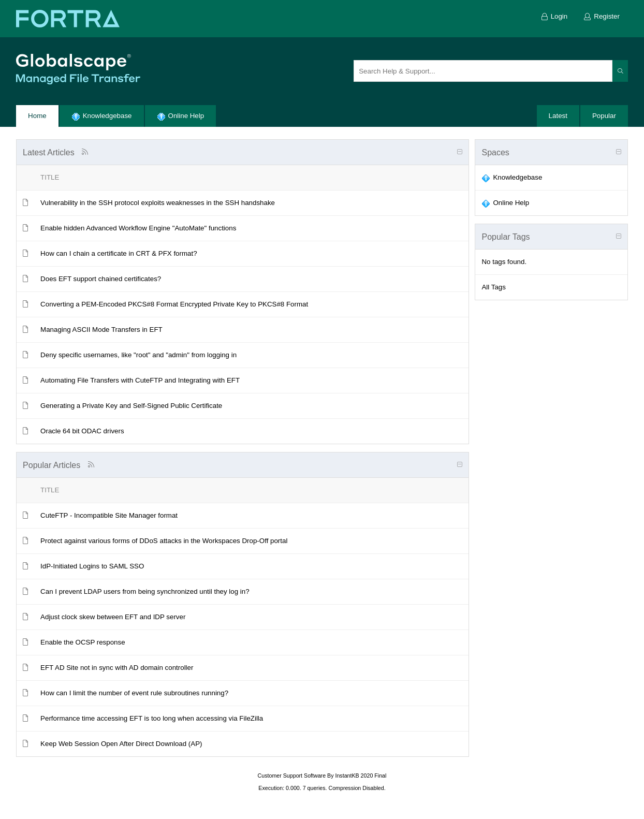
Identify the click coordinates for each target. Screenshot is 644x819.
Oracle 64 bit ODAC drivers (82, 431)
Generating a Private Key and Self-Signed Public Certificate (131, 406)
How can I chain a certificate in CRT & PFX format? (119, 253)
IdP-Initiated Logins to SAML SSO (92, 566)
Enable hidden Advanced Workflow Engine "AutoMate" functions (138, 228)
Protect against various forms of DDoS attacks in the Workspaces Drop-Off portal (164, 541)
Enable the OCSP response (83, 642)
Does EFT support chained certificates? (101, 279)
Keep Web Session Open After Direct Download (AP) (121, 744)
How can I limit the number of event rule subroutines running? (134, 693)
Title (50, 177)
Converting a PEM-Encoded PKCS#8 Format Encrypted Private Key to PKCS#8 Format (174, 304)
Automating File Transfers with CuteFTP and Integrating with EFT (140, 380)
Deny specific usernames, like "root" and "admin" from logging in (138, 355)
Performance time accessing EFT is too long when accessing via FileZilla (152, 718)
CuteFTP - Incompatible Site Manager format (109, 515)
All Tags (493, 287)
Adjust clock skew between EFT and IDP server (113, 617)
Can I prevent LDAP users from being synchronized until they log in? (145, 591)
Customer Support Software (292, 776)
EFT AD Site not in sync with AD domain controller (117, 668)
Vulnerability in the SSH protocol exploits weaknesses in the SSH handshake (158, 203)
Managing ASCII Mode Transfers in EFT (101, 330)
